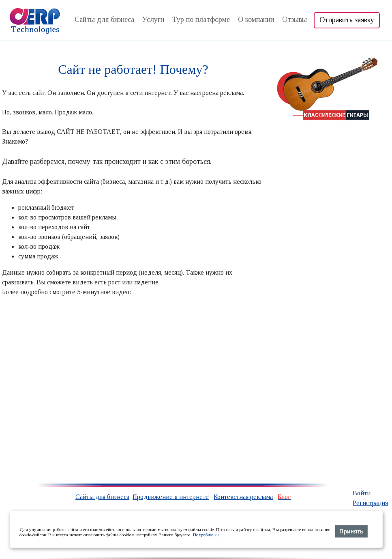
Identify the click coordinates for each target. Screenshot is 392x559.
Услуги (153, 19)
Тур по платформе (201, 19)
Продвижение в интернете (171, 497)
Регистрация (370, 503)
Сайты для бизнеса (104, 19)
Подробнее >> (207, 535)
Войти (362, 493)
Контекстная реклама (243, 497)
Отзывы (295, 19)
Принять (351, 531)
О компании (256, 19)
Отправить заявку (347, 20)
